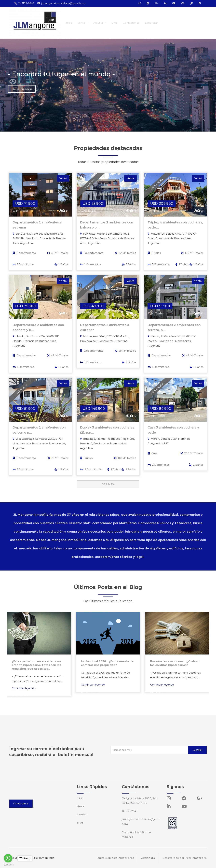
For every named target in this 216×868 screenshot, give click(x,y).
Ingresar (151, 23)
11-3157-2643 (24, 3)
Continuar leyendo (24, 688)
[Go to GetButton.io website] (8, 865)
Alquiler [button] (99, 23)
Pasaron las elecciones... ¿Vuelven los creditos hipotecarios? (175, 663)
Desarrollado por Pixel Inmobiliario (185, 858)
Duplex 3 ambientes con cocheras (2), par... (107, 430)
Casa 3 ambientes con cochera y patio (173, 430)
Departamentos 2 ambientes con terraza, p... (174, 328)
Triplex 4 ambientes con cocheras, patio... (175, 225)
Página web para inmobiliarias (115, 858)
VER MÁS (108, 484)
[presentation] (136, 761)
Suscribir (197, 750)
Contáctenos (131, 23)
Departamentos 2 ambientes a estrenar (37, 225)
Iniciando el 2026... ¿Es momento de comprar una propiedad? (107, 663)
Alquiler (82, 814)
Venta (80, 806)
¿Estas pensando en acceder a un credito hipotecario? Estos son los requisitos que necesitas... (36, 665)
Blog (114, 23)
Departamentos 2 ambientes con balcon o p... (107, 225)
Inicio (69, 23)
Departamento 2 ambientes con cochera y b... (38, 328)
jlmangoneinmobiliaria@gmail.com (62, 3)
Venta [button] (82, 23)
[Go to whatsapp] (8, 858)
